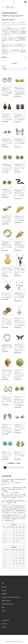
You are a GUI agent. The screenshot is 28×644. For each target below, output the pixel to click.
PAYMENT (4, 594)
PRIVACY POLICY (6, 601)
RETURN (4, 590)
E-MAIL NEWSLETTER (7, 604)
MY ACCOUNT (5, 620)
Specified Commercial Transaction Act (11, 597)
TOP (3, 7)
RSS (3, 607)
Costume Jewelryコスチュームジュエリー (11, 7)
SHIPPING (4, 587)
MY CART (4, 624)
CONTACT (4, 627)
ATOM (3, 611)
